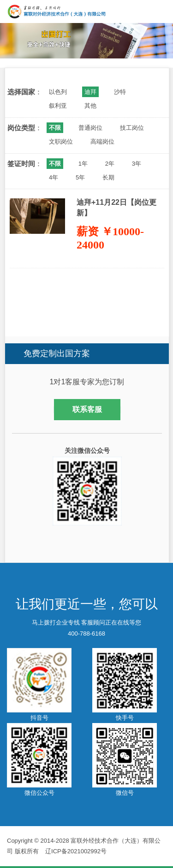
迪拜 (90, 92)
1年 (83, 164)
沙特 (120, 92)
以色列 (58, 92)
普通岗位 (90, 128)
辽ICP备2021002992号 (76, 851)
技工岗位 (132, 128)
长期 (108, 177)
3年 (137, 164)
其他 (90, 106)
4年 (54, 177)
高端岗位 (102, 142)
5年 (80, 177)
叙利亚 (58, 106)
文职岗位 (61, 142)
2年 (110, 164)
